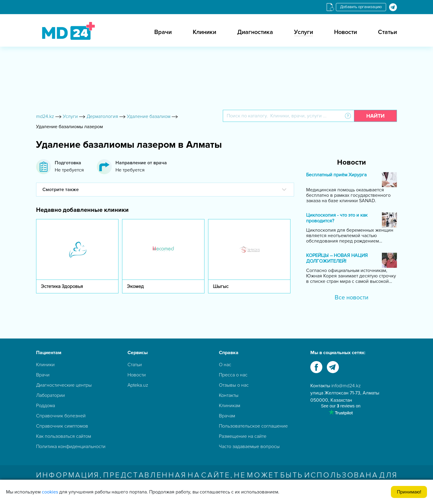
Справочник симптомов (62, 426)
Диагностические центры (64, 385)
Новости (345, 32)
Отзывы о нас (234, 385)
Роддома (46, 406)
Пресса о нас (233, 375)
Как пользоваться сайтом (64, 436)
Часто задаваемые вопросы (249, 447)
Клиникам (230, 406)
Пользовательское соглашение (253, 426)
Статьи (387, 32)
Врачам (227, 416)
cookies (50, 492)
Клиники (204, 32)
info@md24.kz (346, 386)
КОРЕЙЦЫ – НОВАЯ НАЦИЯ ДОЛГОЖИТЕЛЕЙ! (337, 258)
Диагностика (255, 32)
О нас (225, 365)
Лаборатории (51, 395)
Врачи (163, 32)
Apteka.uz (138, 385)
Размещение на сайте (243, 436)
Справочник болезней (61, 416)
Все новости (352, 298)
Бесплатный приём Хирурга (336, 175)
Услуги (304, 32)
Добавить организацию (361, 7)
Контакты (229, 395)
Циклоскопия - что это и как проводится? (337, 218)
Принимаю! (409, 492)
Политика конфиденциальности (71, 447)
